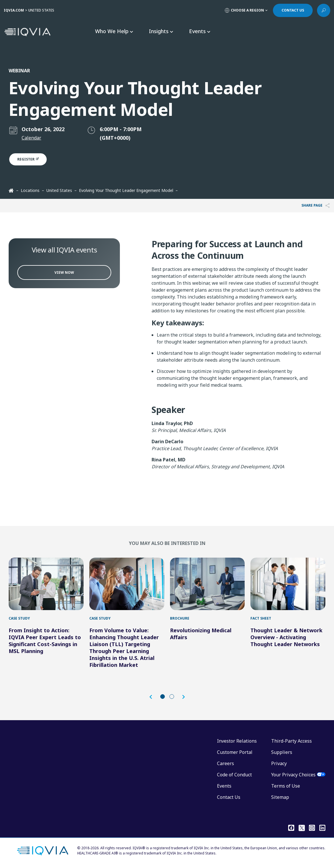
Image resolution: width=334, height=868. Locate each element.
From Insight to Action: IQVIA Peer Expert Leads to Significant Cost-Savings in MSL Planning (45, 641)
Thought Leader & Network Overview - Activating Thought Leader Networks (286, 637)
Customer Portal (235, 752)
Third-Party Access (291, 741)
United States (59, 190)
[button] (154, 697)
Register (31, 159)
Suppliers (282, 752)
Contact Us (229, 797)
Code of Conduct (234, 775)
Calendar (31, 138)
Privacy (279, 763)
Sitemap (280, 797)
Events (224, 786)
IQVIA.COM (14, 10)
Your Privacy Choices (293, 775)
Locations (30, 190)
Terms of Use (286, 786)
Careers (226, 763)
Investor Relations (237, 741)
